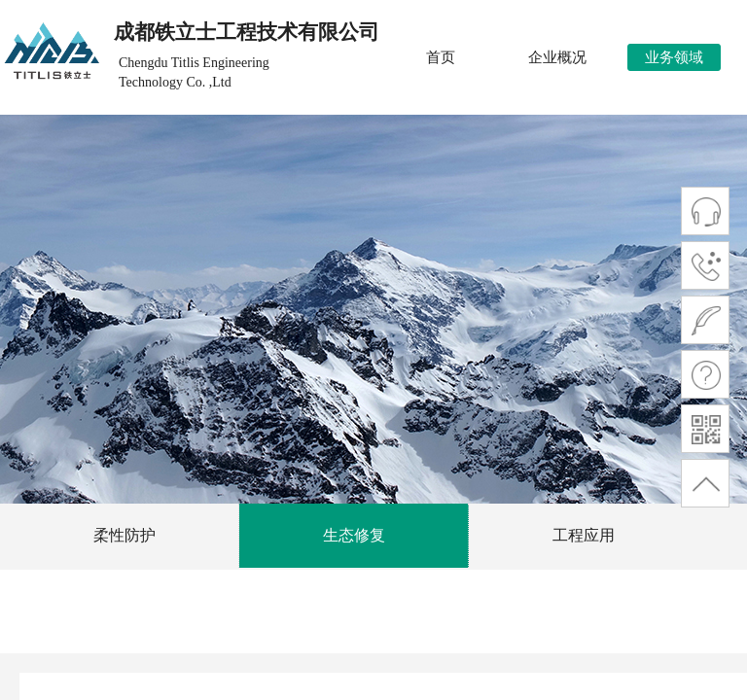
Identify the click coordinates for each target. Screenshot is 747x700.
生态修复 (354, 535)
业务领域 (674, 57)
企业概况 (557, 57)
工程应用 (584, 535)
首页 (441, 57)
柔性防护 (124, 535)
